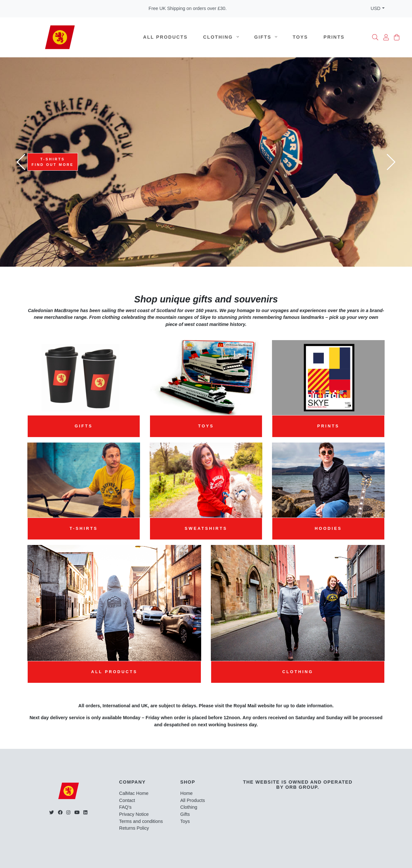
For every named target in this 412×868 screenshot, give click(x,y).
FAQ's (125, 807)
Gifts (266, 37)
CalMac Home (134, 793)
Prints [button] (328, 426)
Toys (300, 37)
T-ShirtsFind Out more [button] (53, 162)
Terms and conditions (141, 821)
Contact (127, 800)
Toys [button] (206, 426)
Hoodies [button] (328, 529)
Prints (334, 37)
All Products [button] (114, 672)
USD (376, 8)
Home (186, 793)
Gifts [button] (84, 426)
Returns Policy (134, 828)
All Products (165, 37)
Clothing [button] (298, 672)
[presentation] (21, 162)
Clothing (221, 37)
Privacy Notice (134, 814)
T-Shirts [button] (84, 529)
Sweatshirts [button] (206, 529)
